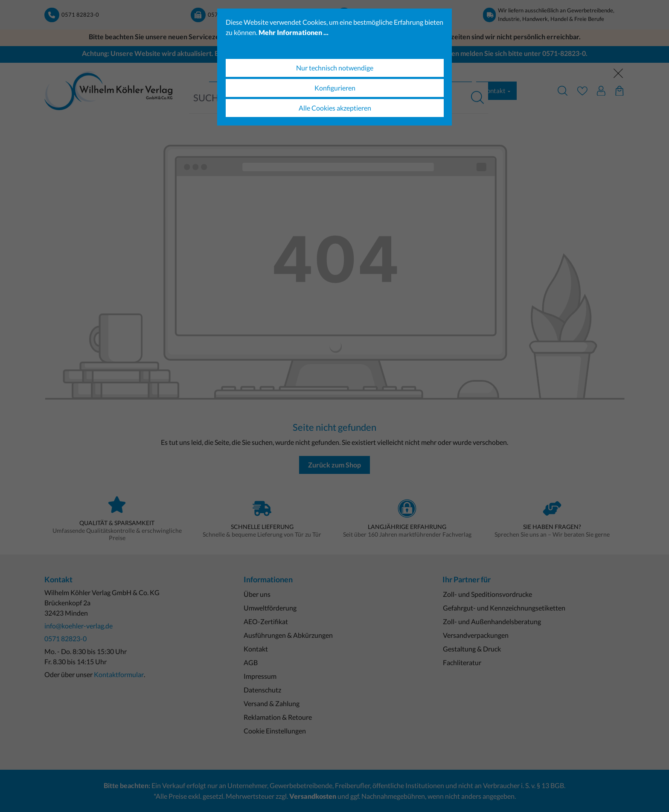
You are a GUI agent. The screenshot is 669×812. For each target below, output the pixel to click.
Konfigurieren (335, 88)
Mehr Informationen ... (294, 32)
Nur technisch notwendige (335, 68)
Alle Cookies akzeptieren (335, 108)
